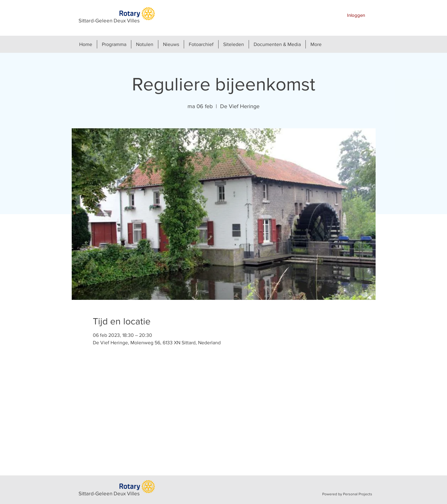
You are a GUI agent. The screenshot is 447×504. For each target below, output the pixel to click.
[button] (114, 44)
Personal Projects (358, 494)
